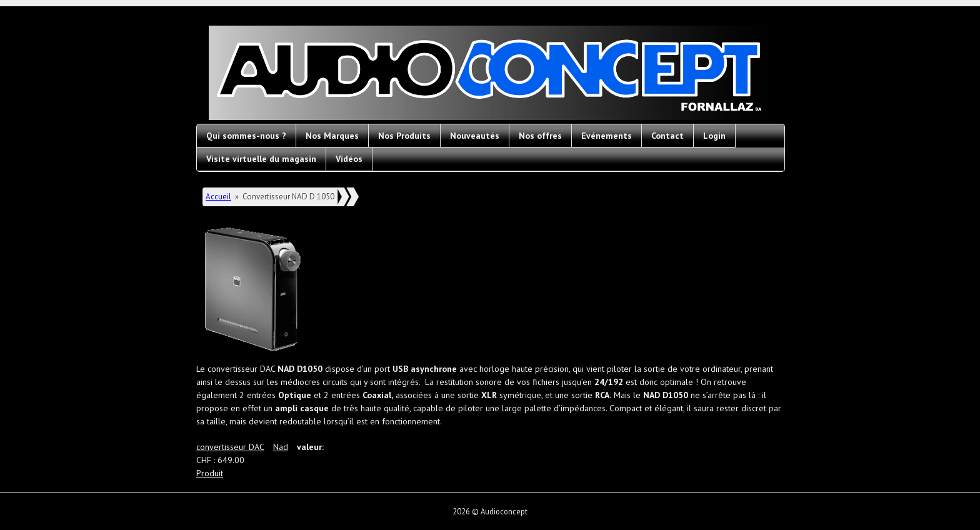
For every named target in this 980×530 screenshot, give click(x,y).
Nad (281, 447)
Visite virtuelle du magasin (261, 159)
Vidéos (349, 159)
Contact (667, 136)
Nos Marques (332, 136)
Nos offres (540, 136)
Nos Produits (404, 136)
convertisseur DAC (230, 447)
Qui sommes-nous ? (246, 136)
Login (714, 136)
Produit (210, 473)
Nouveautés (475, 136)
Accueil (218, 197)
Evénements (607, 136)
